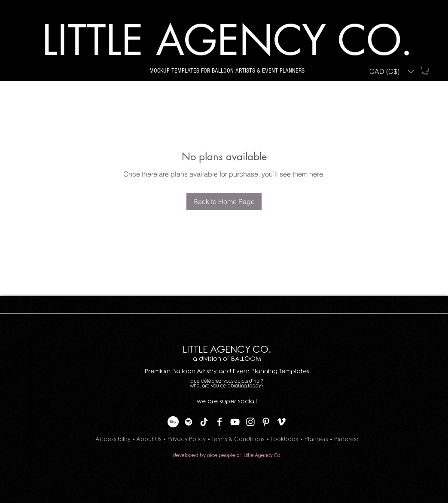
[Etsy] (173, 422)
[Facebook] (219, 422)
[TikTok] (204, 422)
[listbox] (392, 71)
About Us (149, 439)
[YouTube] (235, 422)
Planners (317, 439)
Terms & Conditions (238, 439)
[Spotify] (189, 422)
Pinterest (346, 439)
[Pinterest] (266, 422)
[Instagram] (250, 422)
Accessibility (113, 439)
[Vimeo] (281, 422)
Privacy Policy (187, 439)
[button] (392, 71)
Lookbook (285, 439)
